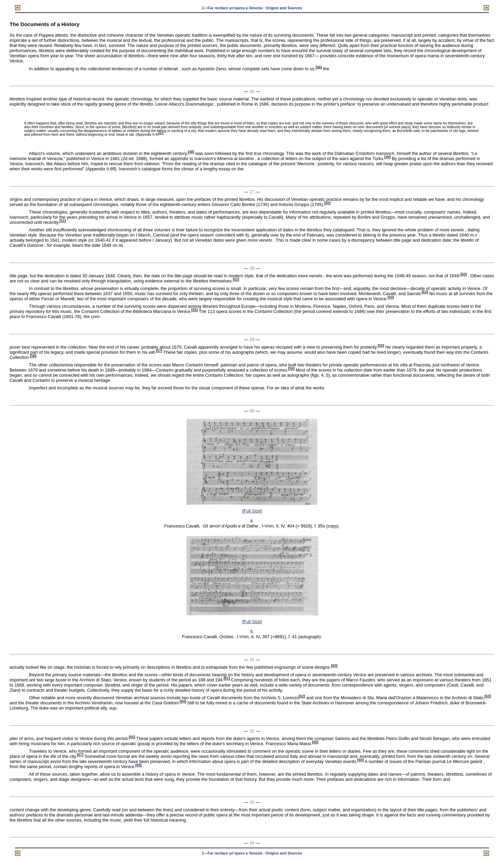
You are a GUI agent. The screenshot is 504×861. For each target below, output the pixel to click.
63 (488, 696)
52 (236, 280)
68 (361, 760)
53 (425, 292)
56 (381, 346)
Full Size (252, 511)
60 (334, 666)
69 (138, 765)
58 (33, 356)
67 (80, 755)
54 (391, 297)
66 (315, 742)
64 (183, 701)
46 (319, 67)
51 (63, 221)
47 (161, 133)
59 (291, 369)
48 (191, 152)
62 (302, 696)
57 (159, 351)
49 (387, 157)
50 (327, 203)
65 (132, 737)
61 (227, 678)
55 (194, 310)
